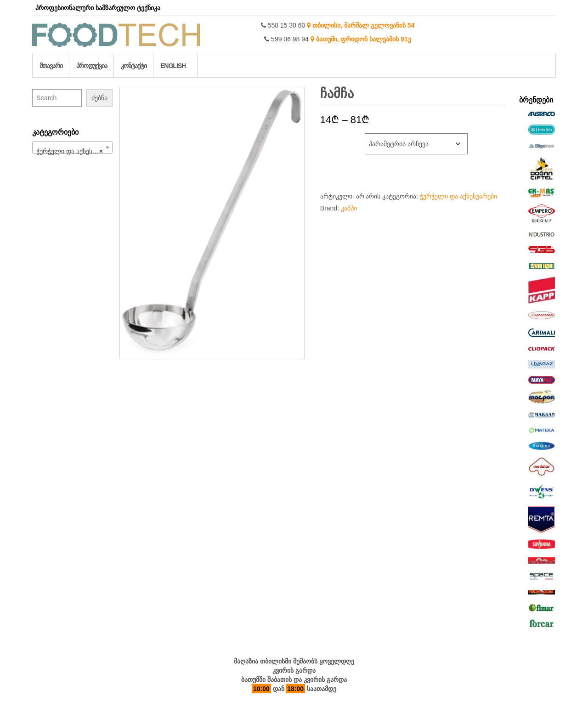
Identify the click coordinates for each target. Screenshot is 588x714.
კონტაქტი (134, 66)
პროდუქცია (92, 66)
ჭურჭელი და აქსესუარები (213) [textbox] (74, 151)
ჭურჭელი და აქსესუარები (458, 196)
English (173, 66)
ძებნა (99, 98)
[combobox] (72, 147)
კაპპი (349, 208)
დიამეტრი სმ (339, 138)
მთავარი (51, 66)
